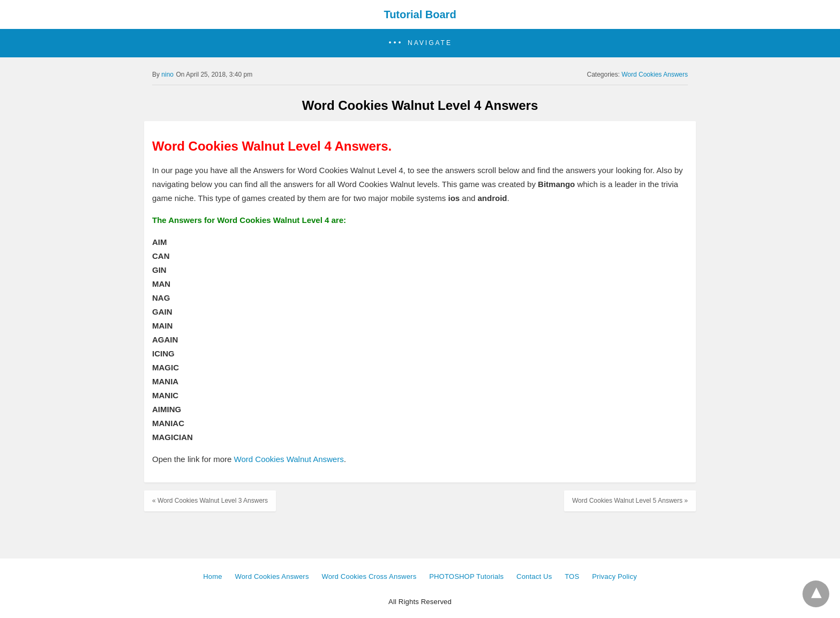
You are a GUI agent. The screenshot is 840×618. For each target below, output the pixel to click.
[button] (420, 43)
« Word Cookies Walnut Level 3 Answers (210, 501)
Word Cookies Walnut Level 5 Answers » (630, 501)
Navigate (430, 43)
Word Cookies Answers (655, 75)
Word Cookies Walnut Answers (289, 459)
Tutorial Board (420, 14)
